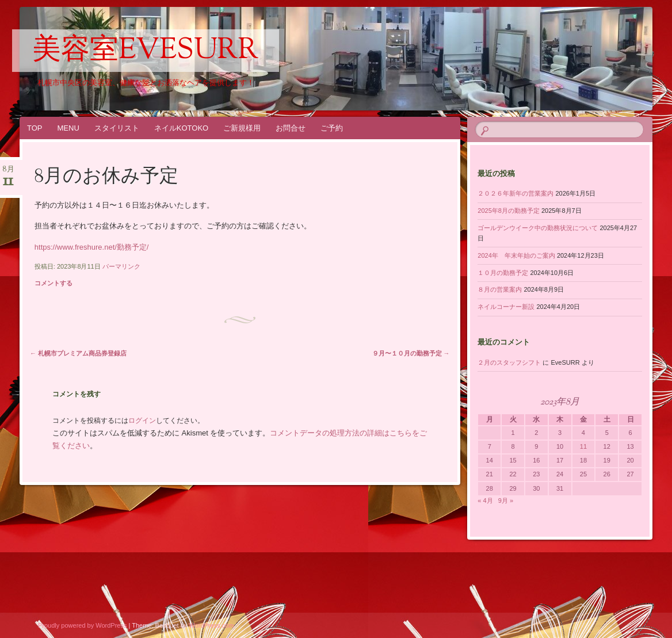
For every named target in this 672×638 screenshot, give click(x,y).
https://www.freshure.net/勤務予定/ (92, 247)
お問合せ (291, 128)
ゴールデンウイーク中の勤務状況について (538, 228)
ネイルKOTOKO (181, 128)
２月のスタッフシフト (509, 362)
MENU (68, 128)
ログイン (142, 421)
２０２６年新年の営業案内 (516, 193)
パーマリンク (121, 266)
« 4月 (485, 501)
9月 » (506, 501)
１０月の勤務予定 (503, 273)
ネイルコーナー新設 (506, 307)
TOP (35, 128)
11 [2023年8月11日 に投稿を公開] (583, 446)
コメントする (54, 283)
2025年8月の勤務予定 (509, 211)
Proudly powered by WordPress (82, 625)
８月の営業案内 (500, 289)
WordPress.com (211, 625)
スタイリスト (117, 128)
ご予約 (332, 128)
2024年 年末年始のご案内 (516, 255)
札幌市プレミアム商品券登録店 (78, 353)
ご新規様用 (242, 128)
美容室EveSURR (146, 51)
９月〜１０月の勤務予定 (411, 353)
